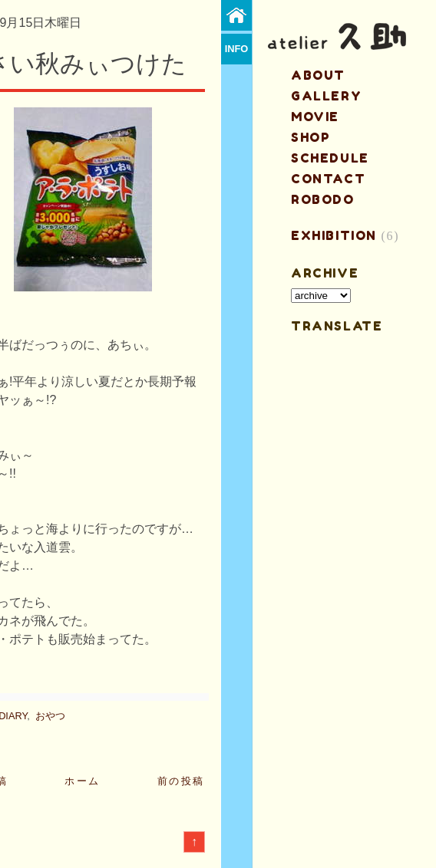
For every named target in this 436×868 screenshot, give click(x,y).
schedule (330, 158)
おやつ (50, 716)
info (237, 49)
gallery (326, 96)
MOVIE (315, 117)
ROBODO (323, 199)
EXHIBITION (334, 235)
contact (328, 179)
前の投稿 (181, 781)
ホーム (83, 781)
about (318, 75)
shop (310, 137)
